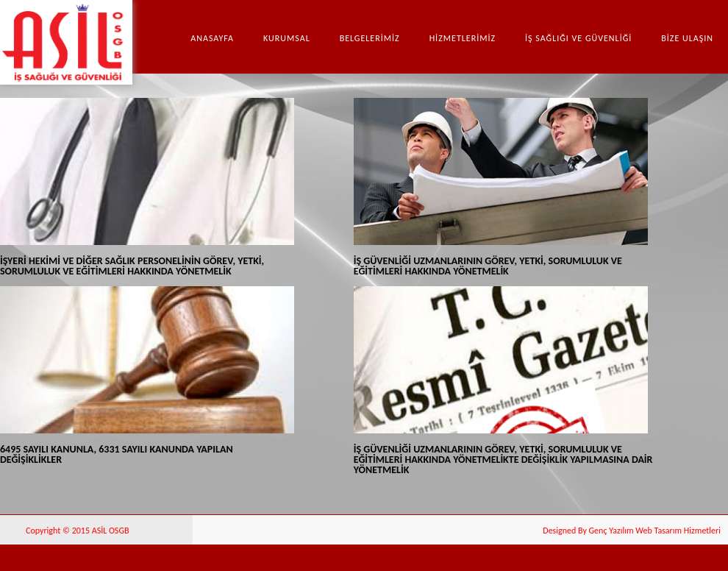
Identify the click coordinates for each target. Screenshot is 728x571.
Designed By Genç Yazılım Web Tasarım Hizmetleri (632, 531)
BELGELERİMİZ (370, 38)
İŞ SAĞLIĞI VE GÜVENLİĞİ (578, 38)
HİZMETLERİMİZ (463, 38)
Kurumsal (287, 38)
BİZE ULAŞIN (687, 38)
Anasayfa (212, 38)
